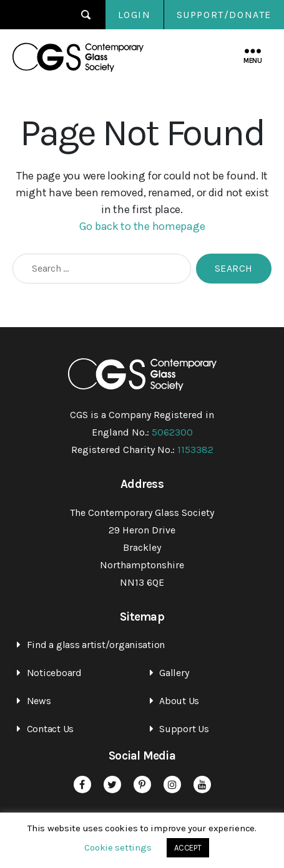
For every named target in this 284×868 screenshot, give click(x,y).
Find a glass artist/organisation (96, 645)
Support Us (184, 729)
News (39, 701)
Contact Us (50, 729)
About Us (179, 701)
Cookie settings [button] (118, 847)
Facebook (82, 785)
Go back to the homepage (142, 226)
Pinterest (142, 785)
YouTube (202, 785)
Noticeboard (54, 673)
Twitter (112, 785)
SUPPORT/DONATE (224, 15)
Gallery (174, 673)
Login (135, 15)
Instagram (172, 785)
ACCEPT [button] (188, 848)
